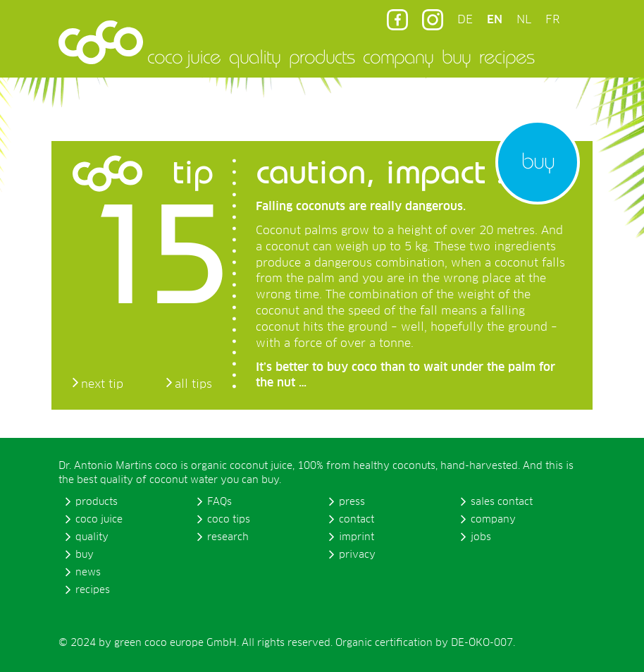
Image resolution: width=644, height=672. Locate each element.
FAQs (219, 502)
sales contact (502, 502)
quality (255, 56)
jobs (481, 537)
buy (456, 56)
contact (357, 520)
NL (524, 20)
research (228, 537)
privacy (357, 555)
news (88, 573)
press (352, 502)
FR (552, 20)
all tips (193, 384)
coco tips (229, 520)
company (398, 56)
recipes (507, 56)
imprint (357, 537)
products (322, 56)
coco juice (184, 56)
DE (465, 20)
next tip (102, 384)
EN (495, 20)
